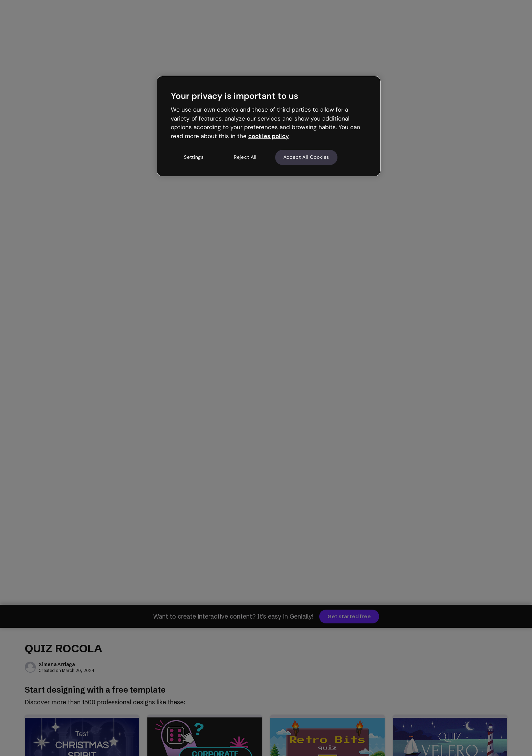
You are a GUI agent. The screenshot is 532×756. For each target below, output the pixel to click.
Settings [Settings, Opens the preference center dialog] (194, 157)
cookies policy (269, 136)
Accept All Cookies (306, 157)
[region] (269, 126)
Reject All (245, 157)
